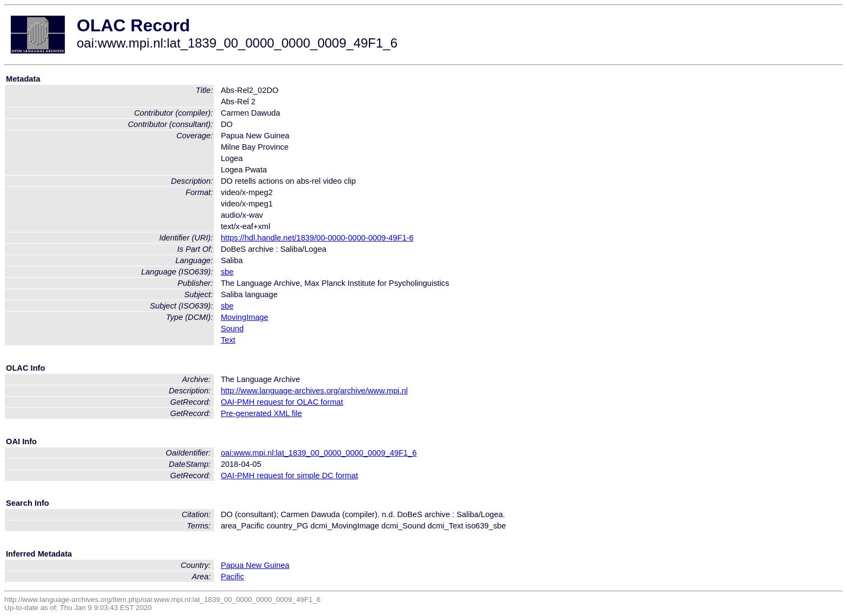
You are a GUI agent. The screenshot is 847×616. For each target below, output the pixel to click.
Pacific (233, 577)
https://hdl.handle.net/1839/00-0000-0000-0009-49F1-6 (317, 238)
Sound (232, 329)
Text (228, 340)
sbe (227, 272)
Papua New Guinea (255, 565)
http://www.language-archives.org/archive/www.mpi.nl (314, 391)
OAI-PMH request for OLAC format (282, 402)
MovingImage (245, 317)
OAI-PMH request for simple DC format (290, 476)
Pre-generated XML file (261, 413)
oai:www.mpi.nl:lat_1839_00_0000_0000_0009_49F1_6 (319, 453)
